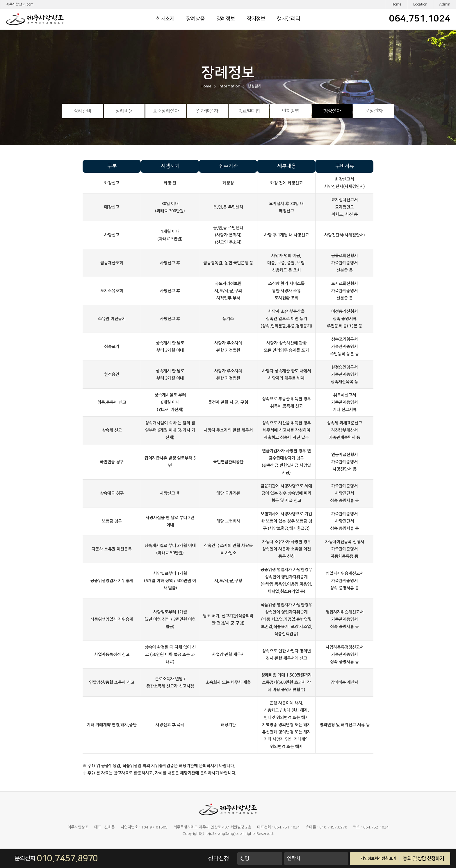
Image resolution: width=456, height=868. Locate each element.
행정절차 (332, 111)
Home (397, 4)
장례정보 (226, 19)
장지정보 (256, 19)
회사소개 (165, 19)
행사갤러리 (288, 19)
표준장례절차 (166, 111)
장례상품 (195, 19)
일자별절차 (207, 111)
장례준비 (83, 111)
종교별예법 (249, 111)
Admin (445, 4)
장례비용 (124, 111)
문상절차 (374, 111)
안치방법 (291, 111)
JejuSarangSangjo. (222, 834)
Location (420, 4)
